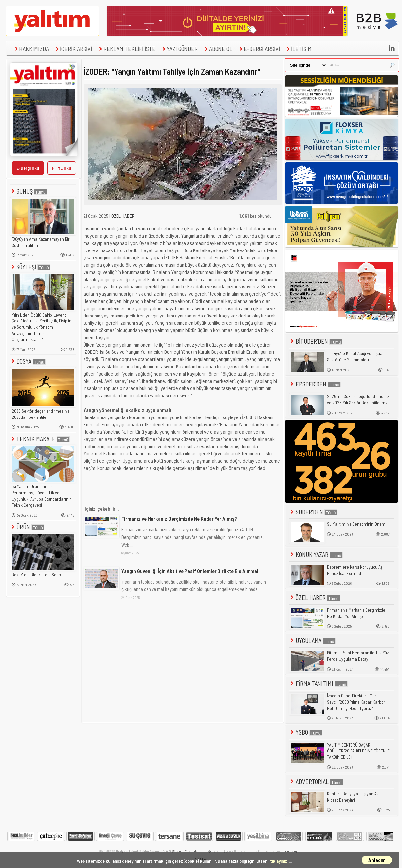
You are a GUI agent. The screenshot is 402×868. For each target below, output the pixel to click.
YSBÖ (306, 732)
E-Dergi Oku (28, 168)
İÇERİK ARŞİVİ (73, 49)
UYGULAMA (312, 640)
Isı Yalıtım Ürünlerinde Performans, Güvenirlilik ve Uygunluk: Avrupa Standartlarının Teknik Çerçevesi (42, 496)
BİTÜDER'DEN (316, 341)
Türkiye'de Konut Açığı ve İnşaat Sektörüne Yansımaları (355, 357)
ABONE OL (218, 49)
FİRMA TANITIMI (318, 683)
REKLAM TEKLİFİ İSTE (126, 49)
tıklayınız (279, 861)
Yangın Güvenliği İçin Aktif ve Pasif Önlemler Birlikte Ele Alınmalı (191, 571)
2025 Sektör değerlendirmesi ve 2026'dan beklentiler (41, 414)
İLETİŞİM (298, 49)
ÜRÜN (27, 527)
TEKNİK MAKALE (40, 439)
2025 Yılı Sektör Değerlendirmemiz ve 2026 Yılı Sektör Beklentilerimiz (358, 400)
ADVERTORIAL (316, 781)
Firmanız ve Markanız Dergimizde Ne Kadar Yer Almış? (179, 519)
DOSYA (28, 361)
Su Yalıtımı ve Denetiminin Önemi (356, 524)
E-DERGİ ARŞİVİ (259, 49)
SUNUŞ (28, 191)
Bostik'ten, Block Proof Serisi (37, 575)
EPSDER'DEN (315, 384)
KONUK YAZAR (316, 555)
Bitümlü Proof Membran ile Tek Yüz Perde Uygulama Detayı (358, 656)
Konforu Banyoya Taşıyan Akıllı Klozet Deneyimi (355, 797)
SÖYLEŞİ (30, 267)
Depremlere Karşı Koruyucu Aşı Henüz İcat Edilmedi (355, 570)
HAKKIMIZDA (31, 49)
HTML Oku (62, 168)
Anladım (377, 860)
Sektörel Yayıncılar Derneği (192, 851)
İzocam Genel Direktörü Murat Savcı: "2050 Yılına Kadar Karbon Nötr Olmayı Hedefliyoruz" (356, 702)
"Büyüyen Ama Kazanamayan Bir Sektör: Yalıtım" (41, 242)
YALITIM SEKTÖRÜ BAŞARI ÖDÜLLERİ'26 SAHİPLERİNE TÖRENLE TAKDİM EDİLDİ (358, 751)
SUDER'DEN (313, 512)
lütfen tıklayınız (292, 851)
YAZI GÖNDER (179, 49)
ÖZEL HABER (123, 216)
